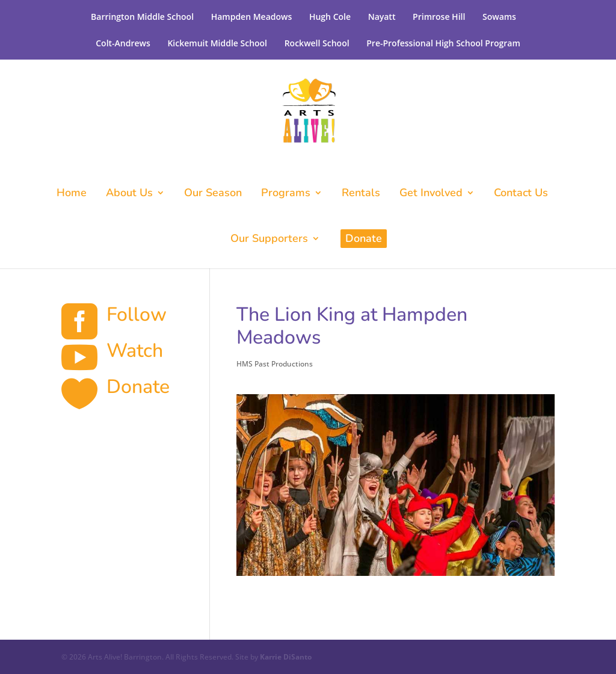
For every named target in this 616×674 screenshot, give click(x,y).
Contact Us (521, 194)
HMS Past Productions (275, 364)
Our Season (213, 194)
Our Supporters (269, 240)
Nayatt (382, 17)
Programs (286, 194)
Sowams (499, 17)
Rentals (361, 194)
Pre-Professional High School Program (443, 43)
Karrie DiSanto (286, 657)
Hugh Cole (330, 17)
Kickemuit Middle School (217, 43)
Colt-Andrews (123, 43)
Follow (137, 314)
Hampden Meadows (252, 17)
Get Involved (431, 194)
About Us (129, 194)
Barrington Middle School (142, 17)
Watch (135, 351)
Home (72, 194)
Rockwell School (317, 43)
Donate (364, 238)
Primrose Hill (439, 17)
